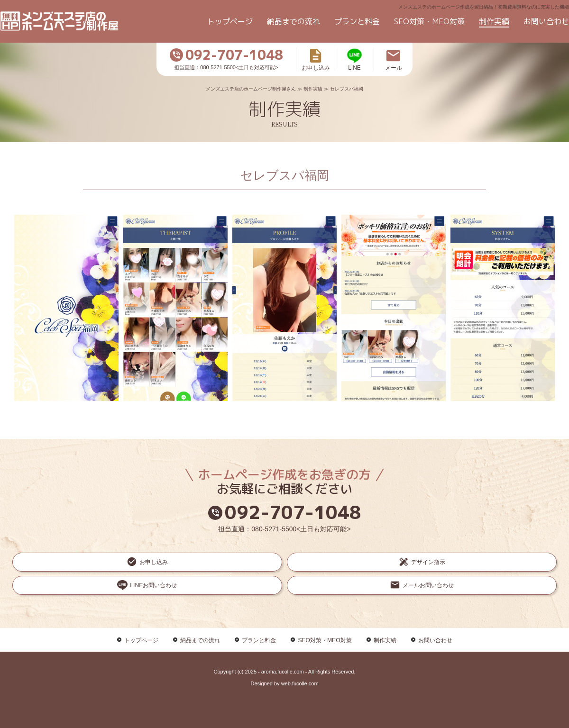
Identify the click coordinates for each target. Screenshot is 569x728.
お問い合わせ (546, 21)
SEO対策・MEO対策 (429, 21)
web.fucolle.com (300, 655)
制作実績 (494, 21)
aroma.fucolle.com (283, 644)
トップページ (230, 21)
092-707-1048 (285, 512)
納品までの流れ (294, 21)
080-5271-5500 (274, 529)
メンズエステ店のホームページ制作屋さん (251, 89)
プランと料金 (357, 21)
